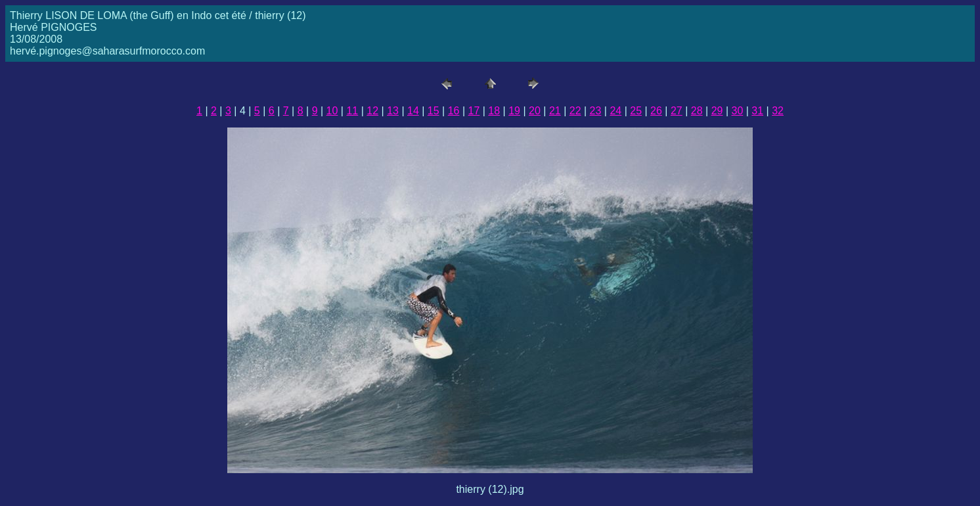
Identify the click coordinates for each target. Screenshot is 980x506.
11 (352, 111)
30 (737, 111)
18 (494, 111)
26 (656, 111)
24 (615, 111)
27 (677, 111)
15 (434, 111)
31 (757, 111)
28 (697, 111)
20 (535, 111)
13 (393, 111)
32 (778, 111)
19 (514, 111)
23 (596, 111)
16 (454, 111)
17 (474, 111)
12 (372, 111)
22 (575, 111)
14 (413, 111)
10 (332, 111)
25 (636, 111)
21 (555, 111)
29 (717, 111)
